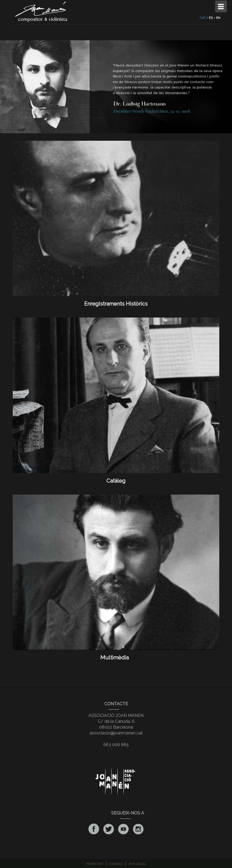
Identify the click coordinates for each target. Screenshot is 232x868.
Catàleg (116, 478)
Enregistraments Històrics (116, 301)
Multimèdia (116, 654)
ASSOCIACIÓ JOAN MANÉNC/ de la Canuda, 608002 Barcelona (116, 721)
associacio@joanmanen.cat (116, 733)
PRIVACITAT (95, 864)
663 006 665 (116, 745)
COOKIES (116, 864)
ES (211, 18)
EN (218, 18)
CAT (203, 18)
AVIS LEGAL (137, 864)
